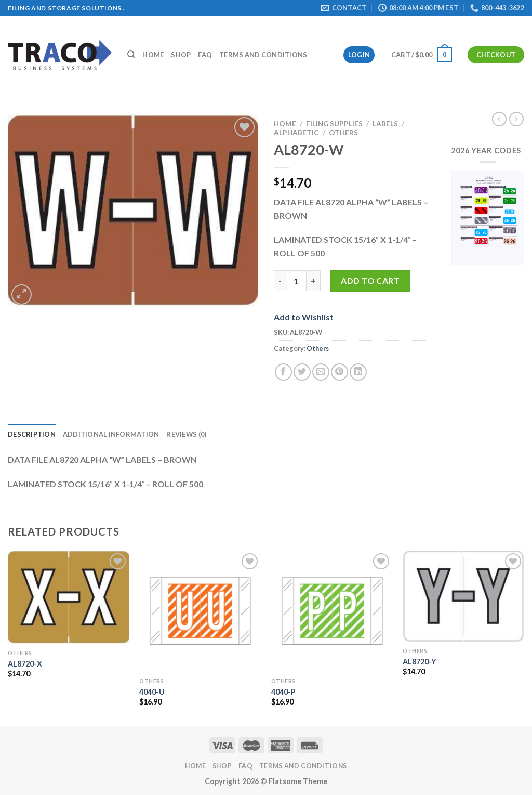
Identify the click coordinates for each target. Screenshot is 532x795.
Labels (385, 124)
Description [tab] (32, 434)
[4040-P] (332, 611)
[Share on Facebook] (283, 372)
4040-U (152, 692)
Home (153, 55)
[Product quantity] (296, 281)
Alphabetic (296, 133)
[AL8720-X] (69, 597)
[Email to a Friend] (321, 372)
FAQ (205, 55)
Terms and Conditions (263, 55)
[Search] (131, 55)
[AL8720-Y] (463, 596)
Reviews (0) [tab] (186, 434)
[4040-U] (200, 611)
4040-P (283, 692)
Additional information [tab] (111, 434)
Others (343, 133)
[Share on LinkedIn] (358, 372)
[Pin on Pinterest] (340, 372)
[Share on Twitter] (302, 372)
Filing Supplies (334, 124)
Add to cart (370, 281)
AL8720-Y (420, 662)
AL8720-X (25, 664)
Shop (181, 55)
